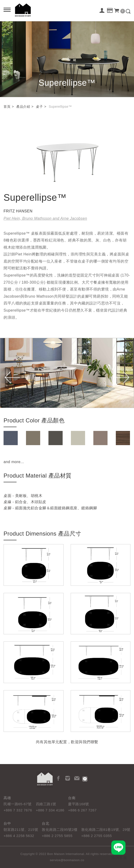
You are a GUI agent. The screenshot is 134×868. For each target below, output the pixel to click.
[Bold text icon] (7, 9)
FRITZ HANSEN (18, 211)
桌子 (39, 107)
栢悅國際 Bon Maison (23, 10)
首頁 (7, 107)
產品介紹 (23, 107)
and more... (14, 462)
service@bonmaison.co (67, 860)
